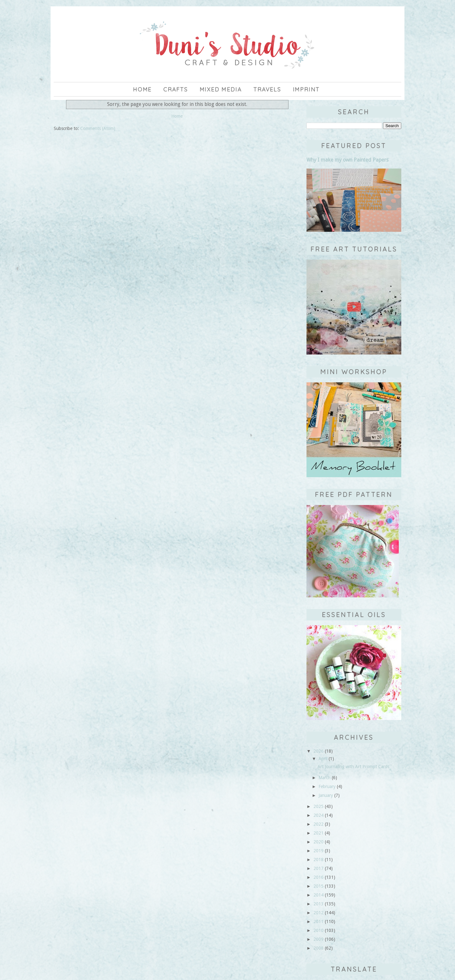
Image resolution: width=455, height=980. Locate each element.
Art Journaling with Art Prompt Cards (353, 767)
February (327, 786)
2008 (318, 948)
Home (142, 89)
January (326, 795)
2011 (318, 921)
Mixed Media (221, 89)
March (325, 778)
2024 (318, 815)
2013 (318, 904)
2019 (318, 851)
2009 (318, 939)
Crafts (176, 89)
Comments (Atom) (98, 128)
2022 (318, 824)
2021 (318, 833)
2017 (318, 868)
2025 (318, 806)
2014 (318, 895)
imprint (306, 89)
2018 (318, 860)
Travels (267, 89)
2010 (318, 930)
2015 (318, 886)
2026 (318, 751)
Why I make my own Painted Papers (348, 160)
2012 (318, 913)
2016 (318, 877)
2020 (318, 842)
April (323, 759)
